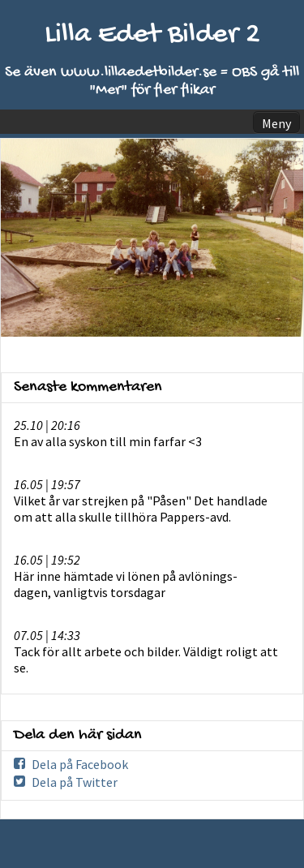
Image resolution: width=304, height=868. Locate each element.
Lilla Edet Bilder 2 (152, 35)
